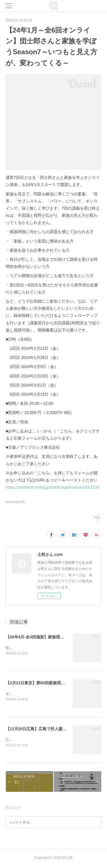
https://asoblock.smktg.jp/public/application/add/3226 (52, 487)
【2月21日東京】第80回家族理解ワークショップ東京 (53, 683)
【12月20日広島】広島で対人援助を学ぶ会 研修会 (51, 729)
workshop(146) (15, 502)
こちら (38, 431)
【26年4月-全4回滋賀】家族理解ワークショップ (49, 637)
